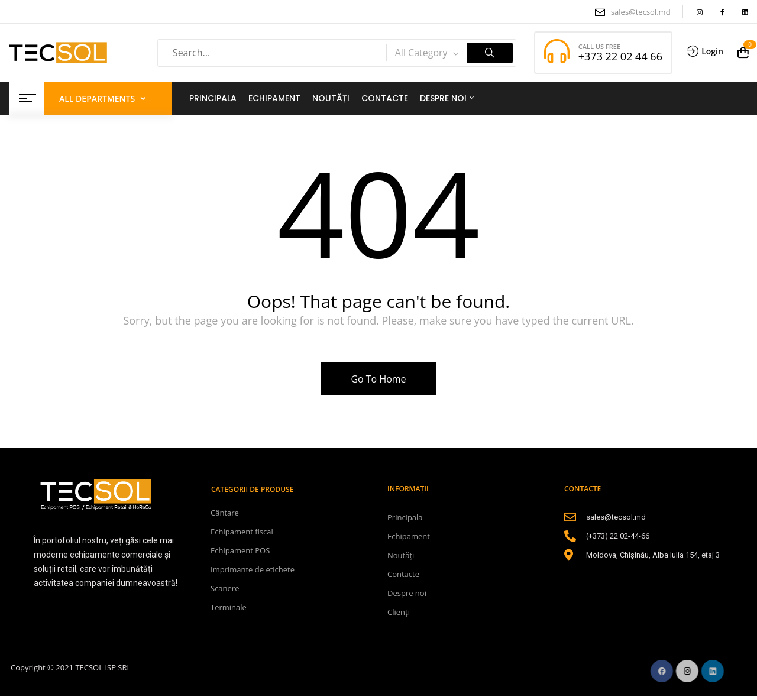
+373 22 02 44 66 (620, 56)
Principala (405, 517)
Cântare (225, 513)
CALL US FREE (599, 46)
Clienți (399, 612)
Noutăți (401, 555)
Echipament (409, 536)
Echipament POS (240, 550)
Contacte (403, 574)
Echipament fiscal (242, 532)
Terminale (229, 607)
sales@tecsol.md (641, 12)
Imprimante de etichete (253, 569)
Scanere (225, 588)
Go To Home (378, 379)
